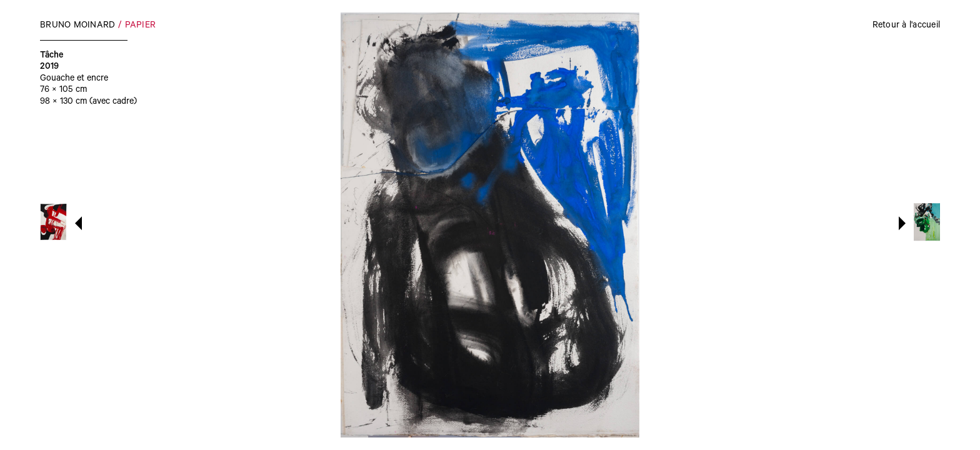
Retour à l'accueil (907, 26)
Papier (141, 26)
